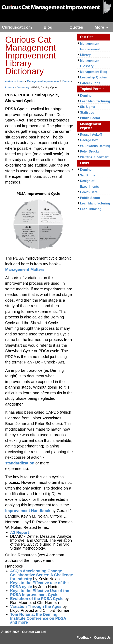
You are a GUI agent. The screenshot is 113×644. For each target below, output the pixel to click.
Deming (86, 96)
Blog (48, 27)
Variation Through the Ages (36, 606)
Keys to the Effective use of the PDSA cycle (39, 585)
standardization (20, 463)
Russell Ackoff (91, 135)
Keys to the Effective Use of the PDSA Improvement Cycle (40, 593)
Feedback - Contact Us (94, 638)
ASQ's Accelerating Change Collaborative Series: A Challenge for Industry (42, 575)
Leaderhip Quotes (93, 77)
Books (66, 81)
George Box (89, 140)
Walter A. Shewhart (94, 157)
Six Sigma (88, 107)
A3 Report (20, 532)
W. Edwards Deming (95, 146)
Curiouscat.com (17, 27)
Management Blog (94, 72)
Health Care (89, 192)
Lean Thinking (91, 209)
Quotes (76, 27)
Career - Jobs (90, 83)
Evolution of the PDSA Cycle (37, 599)
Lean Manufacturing (95, 101)
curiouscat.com (15, 81)
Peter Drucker (90, 151)
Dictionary (23, 87)
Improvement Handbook (28, 511)
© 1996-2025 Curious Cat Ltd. (24, 632)
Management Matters (25, 269)
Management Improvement (43, 81)
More (102, 27)
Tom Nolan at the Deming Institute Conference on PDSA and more (38, 618)
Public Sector (90, 118)
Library (9, 87)
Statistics (87, 113)
